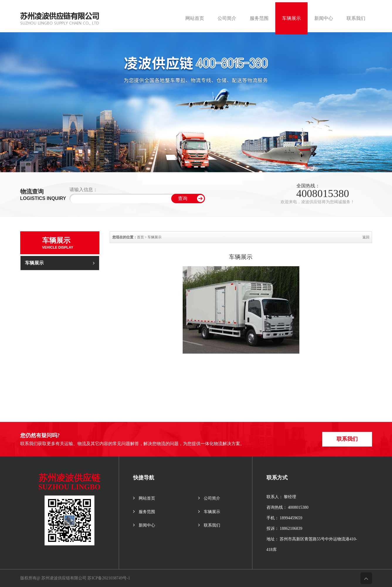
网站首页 (144, 498)
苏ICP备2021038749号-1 (109, 578)
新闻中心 (144, 525)
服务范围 (144, 511)
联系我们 (348, 439)
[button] (189, 167)
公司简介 (209, 498)
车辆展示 (60, 263)
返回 (366, 237)
